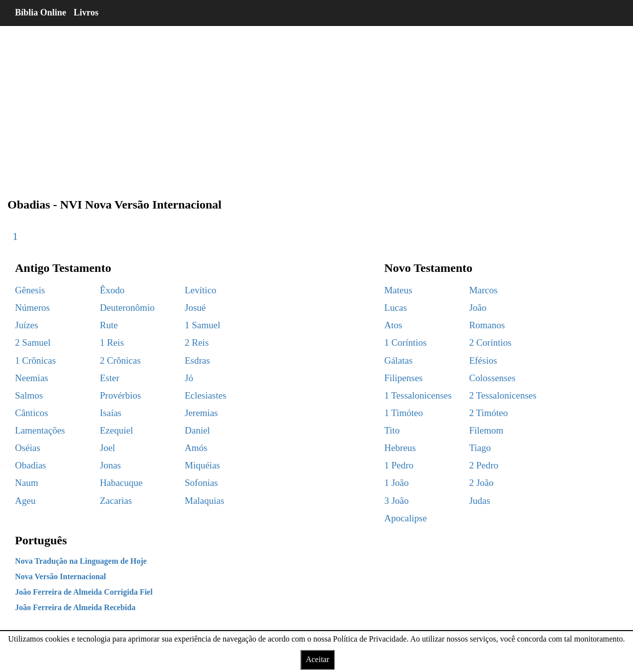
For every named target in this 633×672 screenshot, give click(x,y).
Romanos (487, 325)
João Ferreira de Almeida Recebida (75, 607)
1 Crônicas (35, 360)
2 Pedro (484, 465)
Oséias (28, 448)
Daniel (197, 430)
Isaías (111, 413)
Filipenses (404, 378)
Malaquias (204, 501)
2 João (481, 483)
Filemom (486, 430)
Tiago (480, 448)
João (478, 308)
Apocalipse (406, 518)
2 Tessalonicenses (503, 395)
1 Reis (112, 342)
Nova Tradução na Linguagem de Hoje (81, 561)
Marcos (483, 290)
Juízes (26, 325)
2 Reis (197, 342)
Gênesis (30, 290)
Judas (480, 501)
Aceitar (317, 659)
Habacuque (121, 483)
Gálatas (399, 360)
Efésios (483, 360)
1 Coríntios (406, 342)
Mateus (398, 290)
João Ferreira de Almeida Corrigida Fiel (84, 592)
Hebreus (400, 448)
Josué (195, 308)
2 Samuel (33, 342)
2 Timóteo (489, 413)
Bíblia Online (41, 12)
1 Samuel (202, 325)
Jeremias (201, 413)
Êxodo (112, 290)
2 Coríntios (490, 342)
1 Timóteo (404, 413)
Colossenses (492, 378)
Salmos (29, 395)
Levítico (200, 290)
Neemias (31, 378)
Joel (108, 448)
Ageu (25, 501)
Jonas (110, 465)
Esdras (197, 360)
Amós (196, 448)
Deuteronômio (127, 308)
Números (32, 308)
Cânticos (32, 413)
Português (41, 540)
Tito (392, 430)
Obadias (30, 465)
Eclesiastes (205, 395)
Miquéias (202, 465)
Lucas (396, 308)
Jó (189, 378)
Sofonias (201, 483)
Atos (393, 325)
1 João (397, 483)
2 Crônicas (120, 360)
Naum (26, 483)
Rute (109, 325)
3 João (397, 501)
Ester (110, 378)
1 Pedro (399, 465)
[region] (316, 105)
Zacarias (116, 501)
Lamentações (40, 430)
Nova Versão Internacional (60, 576)
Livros (86, 12)
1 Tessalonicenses (418, 395)
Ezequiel (116, 430)
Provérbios (120, 395)
